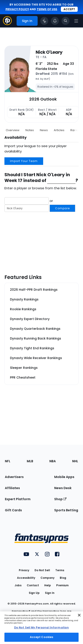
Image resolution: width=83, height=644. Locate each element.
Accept (69, 9)
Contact (33, 585)
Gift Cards (13, 510)
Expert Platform (18, 499)
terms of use (47, 9)
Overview (13, 130)
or (40, 205)
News (44, 130)
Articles (59, 130)
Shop (60, 499)
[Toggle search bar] (66, 21)
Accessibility (26, 578)
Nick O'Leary (49, 52)
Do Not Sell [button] (42, 570)
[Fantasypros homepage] (7, 24)
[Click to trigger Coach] (44, 21)
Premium (62, 585)
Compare (62, 208)
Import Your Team (24, 161)
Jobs (18, 585)
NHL (75, 461)
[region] (41, 628)
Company (47, 578)
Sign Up (34, 593)
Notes (30, 130)
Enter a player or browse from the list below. (41, 188)
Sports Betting (66, 510)
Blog (63, 578)
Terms (60, 570)
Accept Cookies (42, 637)
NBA (53, 461)
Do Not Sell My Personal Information (41, 627)
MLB (30, 461)
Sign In (50, 593)
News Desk (63, 488)
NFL (8, 461)
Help (48, 585)
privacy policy (17, 9)
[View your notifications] (55, 21)
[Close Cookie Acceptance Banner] (79, 615)
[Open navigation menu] (76, 21)
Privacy (24, 570)
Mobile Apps (64, 477)
